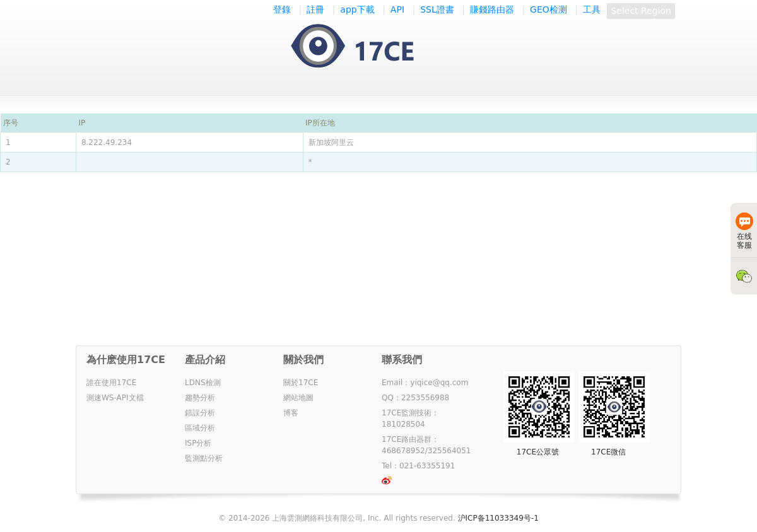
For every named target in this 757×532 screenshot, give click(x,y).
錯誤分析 (200, 413)
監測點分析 (204, 458)
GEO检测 (549, 9)
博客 (291, 413)
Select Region (641, 11)
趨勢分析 (200, 398)
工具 (592, 9)
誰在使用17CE (111, 383)
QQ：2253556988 (415, 398)
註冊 (315, 9)
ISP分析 (198, 443)
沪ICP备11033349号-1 (498, 518)
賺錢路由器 (492, 9)
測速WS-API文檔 (115, 398)
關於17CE (301, 383)
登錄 (282, 9)
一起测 (365, 47)
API (397, 9)
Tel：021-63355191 (418, 466)
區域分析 (200, 428)
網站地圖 (298, 398)
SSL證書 (437, 9)
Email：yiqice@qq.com (425, 383)
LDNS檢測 (203, 383)
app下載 (357, 9)
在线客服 (744, 231)
